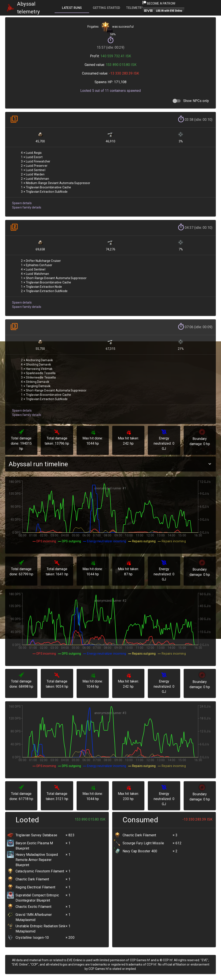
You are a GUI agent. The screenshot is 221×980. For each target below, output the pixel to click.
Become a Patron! (159, 3)
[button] (110, 464)
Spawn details (22, 202)
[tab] (72, 8)
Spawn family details (27, 206)
